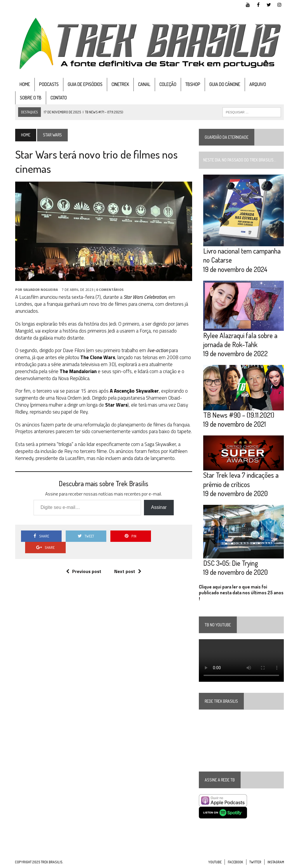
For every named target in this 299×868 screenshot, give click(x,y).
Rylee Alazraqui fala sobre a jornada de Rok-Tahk (240, 340)
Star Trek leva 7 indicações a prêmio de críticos (241, 480)
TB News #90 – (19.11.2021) (239, 415)
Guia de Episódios (85, 84)
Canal (144, 84)
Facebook (235, 862)
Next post (128, 560)
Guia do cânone (225, 84)
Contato (58, 98)
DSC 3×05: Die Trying (231, 563)
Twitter (255, 862)
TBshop (193, 84)
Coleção (168, 84)
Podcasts (49, 84)
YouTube (215, 862)
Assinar (159, 507)
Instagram (276, 862)
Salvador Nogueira (40, 290)
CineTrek (120, 84)
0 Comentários (109, 290)
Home (25, 84)
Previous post (84, 560)
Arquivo (257, 84)
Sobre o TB (30, 98)
